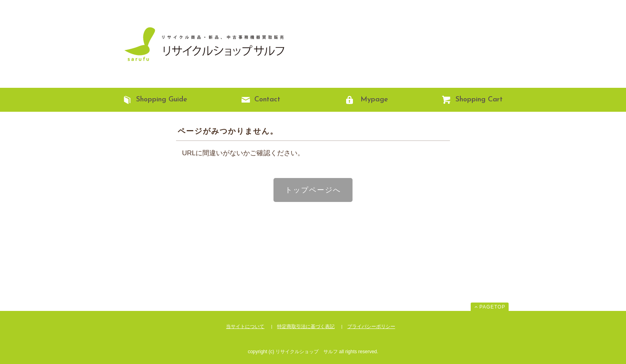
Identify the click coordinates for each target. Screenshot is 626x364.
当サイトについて (245, 326)
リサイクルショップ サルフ (201, 44)
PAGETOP (492, 307)
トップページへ (313, 190)
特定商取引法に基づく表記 (306, 326)
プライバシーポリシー (371, 326)
